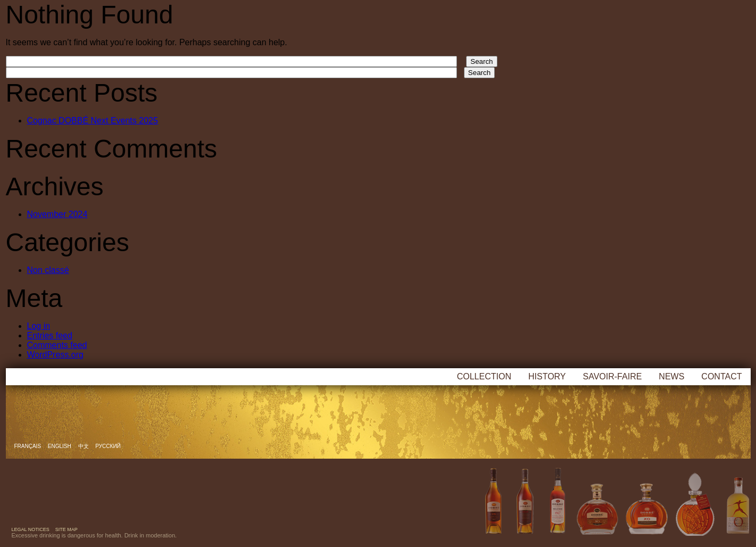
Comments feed (57, 345)
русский (108, 446)
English (60, 446)
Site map (67, 529)
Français (28, 446)
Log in (39, 326)
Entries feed (50, 335)
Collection (484, 376)
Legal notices (31, 529)
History (547, 376)
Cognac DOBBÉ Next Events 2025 (93, 121)
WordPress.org (55, 355)
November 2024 (57, 214)
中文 (84, 446)
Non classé (48, 270)
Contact (721, 376)
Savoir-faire (613, 376)
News (671, 376)
